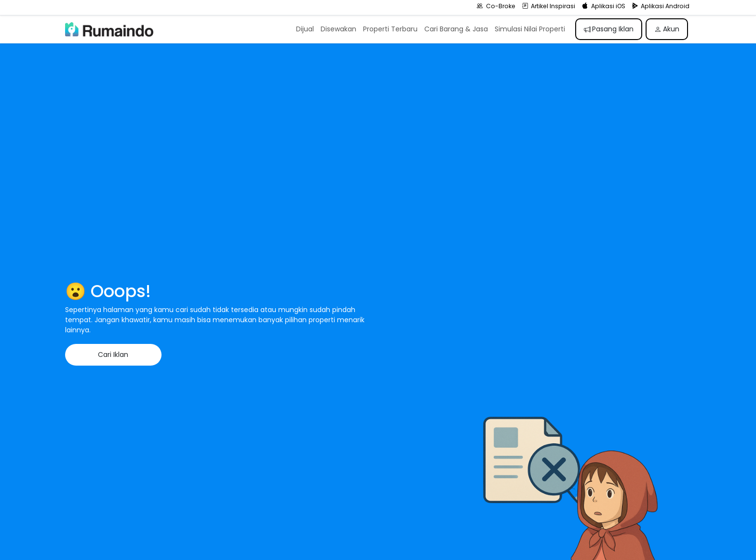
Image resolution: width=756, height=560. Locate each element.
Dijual (305, 29)
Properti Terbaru (390, 29)
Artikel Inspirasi (549, 6)
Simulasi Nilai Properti (530, 29)
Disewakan (338, 29)
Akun (667, 29)
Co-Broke (496, 6)
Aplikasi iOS (604, 6)
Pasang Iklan (609, 29)
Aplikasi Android (661, 6)
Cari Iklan (113, 355)
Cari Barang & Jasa (456, 29)
